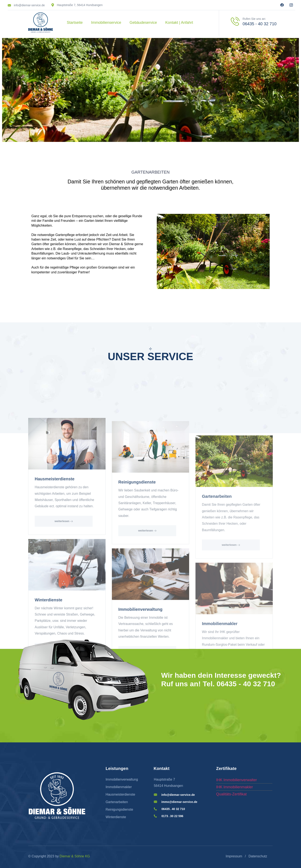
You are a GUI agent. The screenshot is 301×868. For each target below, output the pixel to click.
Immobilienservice (106, 23)
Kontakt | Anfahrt (179, 23)
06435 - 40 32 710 (260, 24)
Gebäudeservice (143, 23)
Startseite (75, 23)
